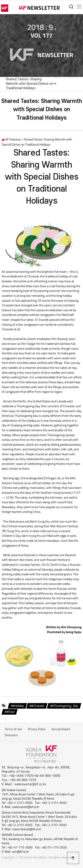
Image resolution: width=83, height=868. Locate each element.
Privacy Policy (37, 729)
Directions (11, 735)
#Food (10, 712)
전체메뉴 (79, 7)
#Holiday (18, 706)
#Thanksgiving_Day (65, 706)
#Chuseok (38, 706)
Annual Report (61, 729)
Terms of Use (13, 729)
